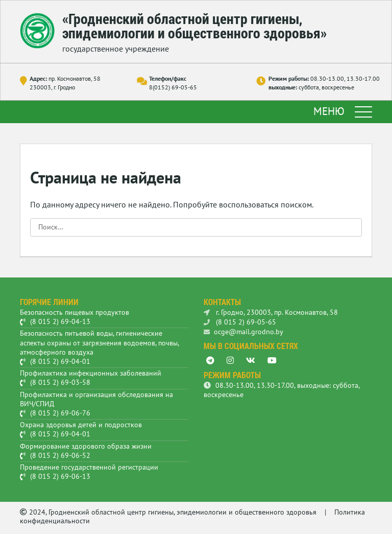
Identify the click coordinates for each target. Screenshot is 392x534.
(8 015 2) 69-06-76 (60, 413)
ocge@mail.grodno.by (243, 332)
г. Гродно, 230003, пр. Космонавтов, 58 (271, 312)
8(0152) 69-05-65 (173, 87)
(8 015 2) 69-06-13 (60, 476)
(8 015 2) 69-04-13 (60, 321)
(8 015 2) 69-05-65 (240, 322)
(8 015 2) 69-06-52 (60, 455)
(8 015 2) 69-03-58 (60, 382)
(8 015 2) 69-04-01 (60, 361)
